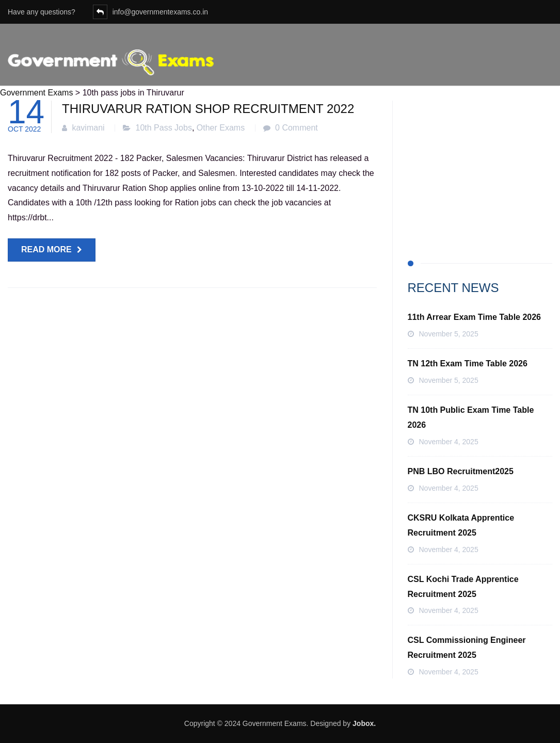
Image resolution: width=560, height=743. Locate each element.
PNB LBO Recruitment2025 (461, 471)
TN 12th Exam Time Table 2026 (468, 364)
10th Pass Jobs (164, 128)
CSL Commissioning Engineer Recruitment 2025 (467, 648)
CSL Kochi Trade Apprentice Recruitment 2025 (463, 587)
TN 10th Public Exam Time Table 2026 (471, 417)
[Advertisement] (480, 165)
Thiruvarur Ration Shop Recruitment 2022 (208, 109)
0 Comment (297, 128)
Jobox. (364, 723)
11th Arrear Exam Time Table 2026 (475, 317)
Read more (46, 249)
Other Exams (221, 128)
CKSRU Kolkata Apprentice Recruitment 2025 (461, 525)
